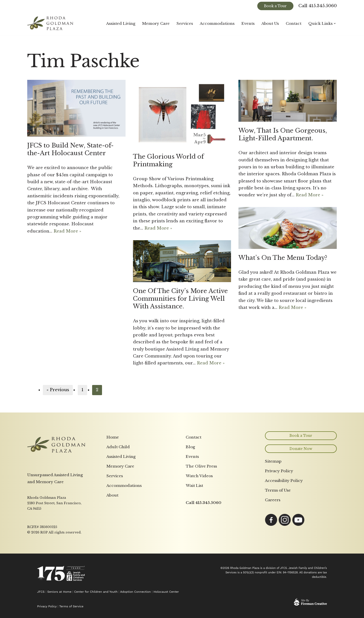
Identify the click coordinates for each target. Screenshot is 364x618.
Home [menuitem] (113, 502)
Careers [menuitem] (273, 564)
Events (248, 23)
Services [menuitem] (115, 540)
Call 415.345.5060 (318, 6)
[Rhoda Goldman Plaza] (51, 23)
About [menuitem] (112, 560)
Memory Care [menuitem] (120, 531)
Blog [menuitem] (190, 511)
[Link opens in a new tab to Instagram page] (285, 589)
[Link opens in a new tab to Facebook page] (271, 589)
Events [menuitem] (192, 521)
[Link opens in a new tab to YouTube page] (298, 589)
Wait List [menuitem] (194, 550)
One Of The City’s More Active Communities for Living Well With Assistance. (180, 299)
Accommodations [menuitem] (124, 550)
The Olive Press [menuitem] (201, 531)
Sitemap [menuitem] (273, 526)
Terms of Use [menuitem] (278, 555)
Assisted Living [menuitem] (121, 521)
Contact (294, 23)
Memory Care (155, 23)
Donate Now (301, 513)
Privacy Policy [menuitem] (279, 536)
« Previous (58, 390)
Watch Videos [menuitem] (199, 540)
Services (184, 23)
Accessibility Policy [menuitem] (284, 545)
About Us (270, 23)
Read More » (68, 232)
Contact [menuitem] (194, 502)
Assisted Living (120, 23)
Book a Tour (275, 6)
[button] (335, 24)
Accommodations (217, 23)
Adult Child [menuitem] (118, 511)
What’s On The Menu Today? (283, 258)
